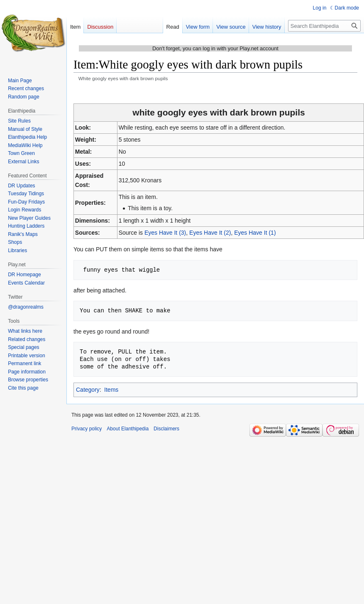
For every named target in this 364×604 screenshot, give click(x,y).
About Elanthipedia (128, 429)
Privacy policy (87, 429)
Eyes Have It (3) (165, 233)
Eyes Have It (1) (255, 233)
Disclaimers (166, 429)
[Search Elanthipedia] (324, 26)
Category (88, 390)
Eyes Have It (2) (210, 233)
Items (111, 390)
